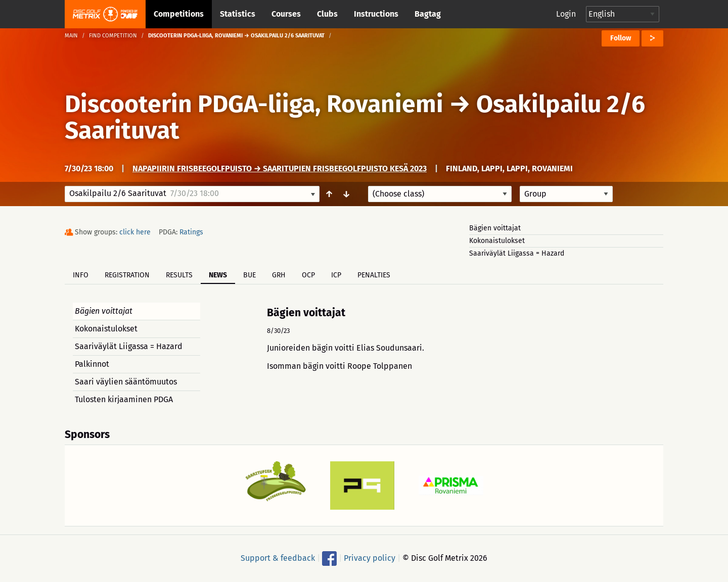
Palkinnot (92, 364)
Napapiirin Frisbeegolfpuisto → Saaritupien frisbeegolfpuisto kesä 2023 (280, 168)
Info (81, 275)
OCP (308, 275)
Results (179, 275)
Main (71, 36)
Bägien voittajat (495, 228)
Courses (286, 14)
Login (566, 14)
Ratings (191, 232)
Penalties (374, 275)
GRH (279, 275)
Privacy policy (370, 558)
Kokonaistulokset (497, 241)
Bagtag (428, 14)
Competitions (179, 14)
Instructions (376, 14)
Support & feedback (278, 558)
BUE (249, 275)
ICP (336, 275)
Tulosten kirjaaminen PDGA (124, 399)
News (218, 275)
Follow (621, 38)
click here (135, 232)
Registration (127, 275)
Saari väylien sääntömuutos (126, 382)
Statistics (238, 14)
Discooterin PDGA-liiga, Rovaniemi (254, 104)
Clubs (327, 14)
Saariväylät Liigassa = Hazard (517, 253)
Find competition (113, 36)
